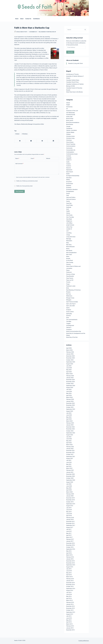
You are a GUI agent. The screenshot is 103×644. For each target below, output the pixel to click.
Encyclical (69, 182)
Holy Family (69, 215)
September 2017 (71, 525)
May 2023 (69, 417)
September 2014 (71, 589)
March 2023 (69, 421)
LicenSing (69, 233)
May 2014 (69, 596)
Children (68, 134)
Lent (67, 231)
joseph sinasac (70, 225)
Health (68, 211)
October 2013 (70, 610)
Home (17, 19)
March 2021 (69, 468)
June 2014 (69, 594)
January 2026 (70, 354)
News (68, 256)
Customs (69, 166)
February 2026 (70, 352)
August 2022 (70, 435)
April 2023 (69, 419)
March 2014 (69, 600)
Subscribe (70, 52)
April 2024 (69, 395)
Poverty (68, 282)
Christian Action (70, 136)
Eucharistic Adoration (72, 189)
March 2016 (69, 555)
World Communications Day (74, 331)
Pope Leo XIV (70, 280)
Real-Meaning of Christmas (45, 32)
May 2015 (69, 573)
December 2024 (70, 380)
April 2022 (69, 443)
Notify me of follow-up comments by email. (27, 181)
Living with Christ (71, 237)
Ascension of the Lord (72, 111)
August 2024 (70, 388)
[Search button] (85, 30)
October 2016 (70, 547)
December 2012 (70, 630)
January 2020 (70, 496)
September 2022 (71, 433)
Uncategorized (70, 325)
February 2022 (70, 447)
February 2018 (70, 518)
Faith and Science (71, 199)
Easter (68, 174)
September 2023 (71, 409)
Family (68, 201)
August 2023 (70, 411)
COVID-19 (69, 160)
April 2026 (69, 348)
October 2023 (70, 407)
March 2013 (69, 624)
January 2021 (70, 472)
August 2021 (70, 458)
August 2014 (70, 590)
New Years (69, 255)
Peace (68, 270)
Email (33, 158)
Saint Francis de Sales (72, 302)
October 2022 (70, 431)
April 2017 (69, 535)
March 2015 (69, 577)
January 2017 (70, 541)
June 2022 (69, 439)
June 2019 (69, 510)
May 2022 (69, 441)
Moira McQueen (70, 247)
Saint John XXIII (70, 306)
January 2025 (70, 378)
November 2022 (70, 429)
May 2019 (69, 512)
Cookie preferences (84, 641)
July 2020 (69, 484)
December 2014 (70, 583)
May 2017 (69, 533)
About (22, 19)
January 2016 (70, 559)
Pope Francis (70, 278)
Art (67, 109)
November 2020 (70, 476)
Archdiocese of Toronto (72, 74)
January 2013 (70, 628)
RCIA (68, 288)
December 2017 (70, 522)
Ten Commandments (72, 320)
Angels (68, 105)
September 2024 (71, 386)
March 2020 (69, 492)
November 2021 (70, 453)
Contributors (36, 19)
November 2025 (70, 358)
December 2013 (70, 606)
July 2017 (69, 529)
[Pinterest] (42, 141)
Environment (70, 184)
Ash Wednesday (71, 113)
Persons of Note (71, 274)
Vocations (69, 329)
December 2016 (70, 543)
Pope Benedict (70, 276)
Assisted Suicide (71, 115)
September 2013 (71, 612)
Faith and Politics (71, 197)
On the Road (70, 260)
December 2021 (70, 451)
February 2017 (70, 539)
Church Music (70, 142)
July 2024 (69, 389)
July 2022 (69, 437)
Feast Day (69, 203)
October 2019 (70, 502)
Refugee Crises (70, 298)
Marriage (69, 239)
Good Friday (69, 205)
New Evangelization (71, 253)
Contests (69, 156)
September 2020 (71, 480)
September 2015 (71, 565)
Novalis (68, 90)
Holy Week (69, 219)
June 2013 (69, 618)
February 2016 (70, 557)
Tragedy (68, 324)
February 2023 (70, 423)
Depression (69, 170)
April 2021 (69, 466)
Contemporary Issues (72, 154)
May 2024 (69, 393)
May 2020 (69, 488)
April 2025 (69, 372)
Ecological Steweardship (73, 176)
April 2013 (69, 622)
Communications (71, 146)
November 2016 (70, 545)
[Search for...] (75, 30)
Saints (68, 308)
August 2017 (70, 527)
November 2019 (70, 500)
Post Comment (20, 191)
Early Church (70, 172)
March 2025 (69, 374)
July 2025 (69, 366)
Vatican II (69, 327)
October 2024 (70, 384)
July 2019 (69, 508)
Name (17, 158)
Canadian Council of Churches (74, 88)
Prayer (68, 284)
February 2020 (70, 494)
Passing (68, 264)
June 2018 (69, 514)
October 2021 (70, 455)
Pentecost (69, 272)
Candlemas (69, 128)
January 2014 (70, 604)
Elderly (68, 180)
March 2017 (69, 537)
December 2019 (70, 498)
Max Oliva (69, 245)
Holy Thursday (70, 217)
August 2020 (70, 482)
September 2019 (71, 504)
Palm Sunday (70, 262)
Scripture (69, 310)
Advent (17, 134)
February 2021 (70, 470)
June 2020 (69, 486)
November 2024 (70, 382)
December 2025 (70, 356)
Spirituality (69, 314)
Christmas (25, 134)
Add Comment (19, 164)
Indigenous (69, 221)
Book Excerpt (70, 119)
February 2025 (70, 376)
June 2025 (69, 368)
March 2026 (69, 350)
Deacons (69, 168)
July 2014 (69, 593)
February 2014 (70, 602)
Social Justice (70, 312)
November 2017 (70, 524)
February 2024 (70, 399)
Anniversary (69, 107)
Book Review (70, 124)
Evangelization (70, 191)
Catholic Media (70, 132)
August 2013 (70, 614)
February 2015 (70, 579)
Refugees (69, 300)
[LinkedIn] (53, 141)
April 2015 (69, 575)
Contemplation (70, 152)
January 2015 (70, 581)
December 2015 (70, 561)
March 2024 (69, 397)
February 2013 (70, 626)
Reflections (69, 296)
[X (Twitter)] (31, 141)
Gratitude (69, 207)
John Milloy (69, 223)
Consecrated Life (71, 150)
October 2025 (70, 360)
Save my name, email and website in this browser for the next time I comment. (33, 177)
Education (69, 178)
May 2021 (69, 464)
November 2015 (70, 563)
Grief (68, 209)
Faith (68, 195)
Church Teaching (71, 144)
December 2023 (70, 403)
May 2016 (69, 551)
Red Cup (54, 32)
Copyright (69, 158)
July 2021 (69, 460)
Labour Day (69, 227)
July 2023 (69, 413)
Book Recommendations (73, 123)
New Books (69, 251)
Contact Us (28, 19)
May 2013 (69, 620)
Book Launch (70, 120)
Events (68, 193)
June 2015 (69, 571)
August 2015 (70, 567)
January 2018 (70, 520)
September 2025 (71, 362)
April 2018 (69, 516)
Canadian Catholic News (73, 80)
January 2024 (70, 401)
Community (69, 148)
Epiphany (69, 186)
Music (68, 249)
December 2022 (70, 427)
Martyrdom (69, 241)
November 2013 (70, 608)
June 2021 (69, 462)
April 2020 (69, 490)
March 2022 (69, 445)
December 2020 (70, 474)
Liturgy (68, 235)
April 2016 (69, 553)
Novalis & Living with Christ (76, 63)
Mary (68, 243)
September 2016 (71, 549)
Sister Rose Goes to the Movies (75, 92)
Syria (68, 318)
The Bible (69, 322)
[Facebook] (20, 141)
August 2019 (70, 506)
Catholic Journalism (72, 130)
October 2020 (70, 478)
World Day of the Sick (72, 337)
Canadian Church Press (72, 82)
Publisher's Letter (71, 286)
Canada (68, 126)
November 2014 (70, 585)
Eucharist (69, 188)
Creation (69, 164)
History (68, 213)
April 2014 (69, 598)
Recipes (68, 292)
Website (48, 158)
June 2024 (69, 391)
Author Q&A (69, 117)
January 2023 (70, 425)
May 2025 (69, 370)
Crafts (68, 162)
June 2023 (69, 415)
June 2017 (69, 531)
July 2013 (69, 616)
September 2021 (71, 457)
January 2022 (70, 449)
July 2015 (69, 569)
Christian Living (70, 138)
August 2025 (70, 364)
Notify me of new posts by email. (25, 186)
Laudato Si (69, 229)
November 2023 (70, 405)
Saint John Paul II (71, 304)
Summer (69, 316)
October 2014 (70, 587)
